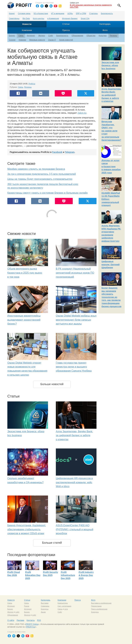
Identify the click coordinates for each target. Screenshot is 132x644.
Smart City (85, 19)
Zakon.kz (82, 113)
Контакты (31, 620)
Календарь (105, 24)
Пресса (66, 30)
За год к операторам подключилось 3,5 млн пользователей (42, 174)
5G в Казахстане (41, 13)
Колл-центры (38, 19)
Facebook (57, 152)
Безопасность (107, 13)
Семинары (45, 606)
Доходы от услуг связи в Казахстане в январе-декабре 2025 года (111, 167)
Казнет (12, 13)
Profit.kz (32, 84)
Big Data (26, 19)
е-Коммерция (53, 19)
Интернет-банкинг (70, 19)
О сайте (11, 620)
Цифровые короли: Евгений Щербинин (110, 264)
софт (17, 612)
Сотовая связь (24, 13)
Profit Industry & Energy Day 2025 (86, 575)
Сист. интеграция (64, 606)
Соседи (12, 40)
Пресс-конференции (99, 609)
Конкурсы (45, 609)
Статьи (66, 24)
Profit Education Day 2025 (33, 575)
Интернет (31, 36)
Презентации (96, 606)
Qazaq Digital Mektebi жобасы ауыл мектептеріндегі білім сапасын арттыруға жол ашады (76, 320)
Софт (51, 36)
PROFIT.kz (31, 627)
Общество (91, 36)
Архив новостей (66, 40)
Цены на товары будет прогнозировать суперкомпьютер (40, 179)
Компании (27, 30)
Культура (103, 36)
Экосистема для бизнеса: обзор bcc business (110, 65)
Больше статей (52, 543)
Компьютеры (63, 603)
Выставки (45, 603)
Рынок (27, 606)
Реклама (20, 620)
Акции (43, 612)
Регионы (113, 36)
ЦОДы (70, 13)
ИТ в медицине (58, 13)
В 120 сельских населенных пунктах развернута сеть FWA (91, 6)
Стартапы (94, 13)
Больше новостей (52, 384)
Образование (77, 36)
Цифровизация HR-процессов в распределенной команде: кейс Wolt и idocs (74, 482)
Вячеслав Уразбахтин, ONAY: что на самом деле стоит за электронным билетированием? (111, 131)
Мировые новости (37, 40)
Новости (27, 24)
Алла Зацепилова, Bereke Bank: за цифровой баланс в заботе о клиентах (74, 435)
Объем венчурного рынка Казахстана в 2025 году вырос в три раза (25, 273)
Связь (21, 36)
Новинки (22, 40)
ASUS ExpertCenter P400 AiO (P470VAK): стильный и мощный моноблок (75, 529)
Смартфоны (14, 19)
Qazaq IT (52, 40)
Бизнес (12, 36)
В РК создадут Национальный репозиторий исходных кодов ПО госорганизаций (75, 273)
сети (66, 609)
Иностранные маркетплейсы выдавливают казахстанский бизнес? (24, 320)
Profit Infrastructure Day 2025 (68, 575)
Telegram (70, 152)
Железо (42, 36)
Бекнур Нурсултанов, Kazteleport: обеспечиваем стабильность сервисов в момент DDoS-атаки (27, 529)
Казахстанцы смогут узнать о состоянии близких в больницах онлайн (48, 193)
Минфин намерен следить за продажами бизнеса (36, 169)
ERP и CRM (81, 13)
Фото (105, 30)
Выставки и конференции (101, 603)
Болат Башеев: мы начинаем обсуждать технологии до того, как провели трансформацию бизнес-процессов (111, 297)
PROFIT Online (32, 624)
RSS (39, 620)
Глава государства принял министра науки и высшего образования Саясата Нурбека (74, 367)
